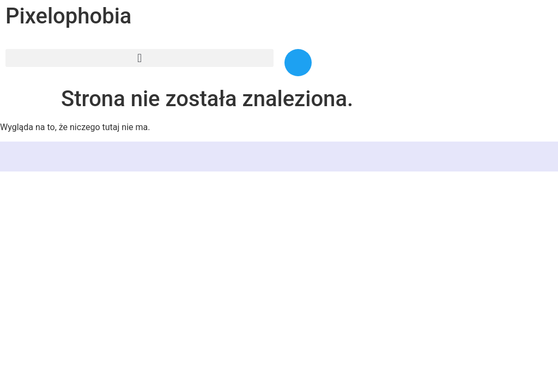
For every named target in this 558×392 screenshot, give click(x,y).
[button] (139, 58)
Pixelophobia (68, 16)
